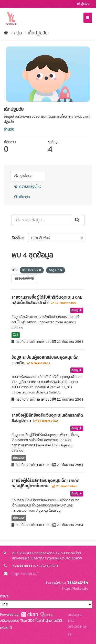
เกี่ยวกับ (22, 197)
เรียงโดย (18, 238)
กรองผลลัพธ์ (24, 279)
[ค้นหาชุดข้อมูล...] (41, 220)
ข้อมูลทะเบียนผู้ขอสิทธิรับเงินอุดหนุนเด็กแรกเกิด (45, 360)
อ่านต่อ (9, 130)
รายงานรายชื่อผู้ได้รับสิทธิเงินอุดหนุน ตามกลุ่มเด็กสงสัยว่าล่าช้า (47, 300)
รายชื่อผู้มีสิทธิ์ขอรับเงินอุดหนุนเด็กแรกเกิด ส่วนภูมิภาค (47, 418)
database (19, 458)
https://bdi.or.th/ (25, 574)
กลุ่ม (18, 33)
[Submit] (78, 220)
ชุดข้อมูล (23, 176)
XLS (15, 335)
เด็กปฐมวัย (38, 33)
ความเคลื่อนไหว (28, 187)
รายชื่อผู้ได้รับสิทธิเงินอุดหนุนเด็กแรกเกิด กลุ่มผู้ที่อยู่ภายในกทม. (45, 483)
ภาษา (4, 596)
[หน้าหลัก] (6, 33)
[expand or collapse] (88, 18)
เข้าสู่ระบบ (83, 4)
